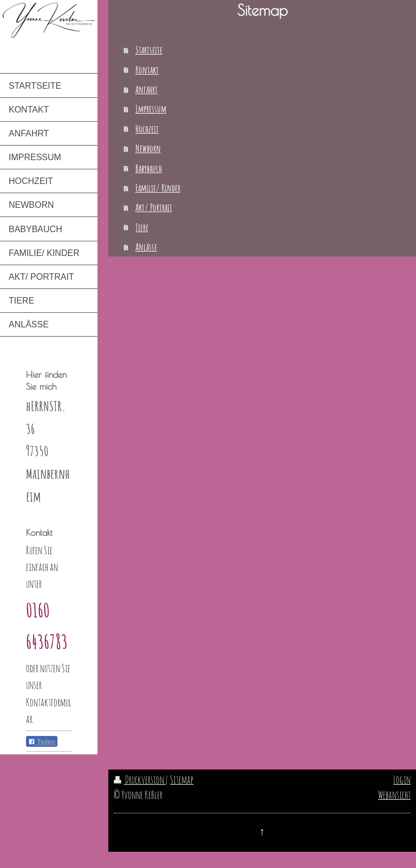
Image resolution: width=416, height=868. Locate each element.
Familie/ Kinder (158, 188)
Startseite (149, 50)
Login (402, 780)
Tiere (142, 227)
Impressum (151, 109)
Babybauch (149, 168)
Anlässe (146, 247)
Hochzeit (147, 129)
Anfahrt (147, 89)
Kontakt (147, 70)
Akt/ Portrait (154, 207)
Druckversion (140, 780)
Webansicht (394, 795)
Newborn (148, 148)
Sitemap (182, 780)
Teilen (42, 742)
